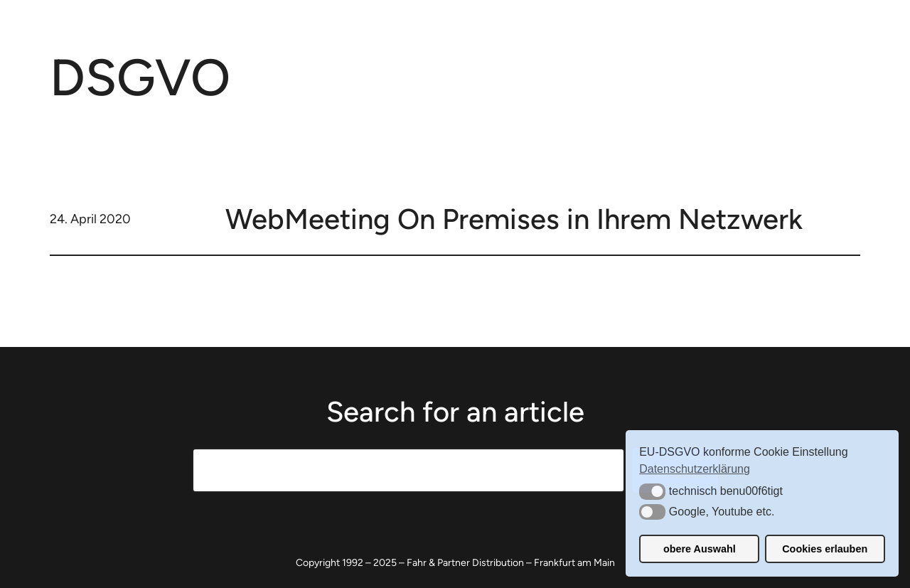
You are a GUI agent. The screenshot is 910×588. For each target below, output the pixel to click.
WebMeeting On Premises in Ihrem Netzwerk (514, 219)
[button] (652, 491)
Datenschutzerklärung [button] (695, 469)
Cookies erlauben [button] (825, 549)
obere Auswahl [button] (700, 549)
